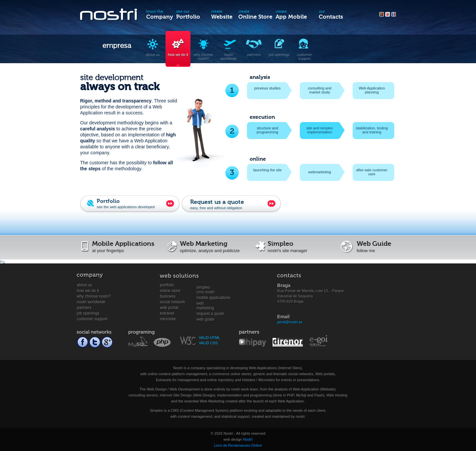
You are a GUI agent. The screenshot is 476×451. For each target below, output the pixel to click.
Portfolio (167, 285)
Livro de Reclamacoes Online (238, 445)
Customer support (92, 319)
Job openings (88, 313)
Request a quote (210, 314)
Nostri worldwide (91, 302)
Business (168, 296)
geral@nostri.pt (290, 322)
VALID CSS (208, 343)
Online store (170, 291)
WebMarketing (205, 303)
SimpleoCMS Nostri (206, 288)
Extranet (167, 313)
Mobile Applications (213, 298)
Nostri (248, 439)
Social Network (173, 302)
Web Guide (206, 319)
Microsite (168, 319)
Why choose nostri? (94, 296)
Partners (84, 308)
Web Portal (169, 308)
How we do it (88, 291)
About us (84, 285)
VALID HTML (209, 338)
